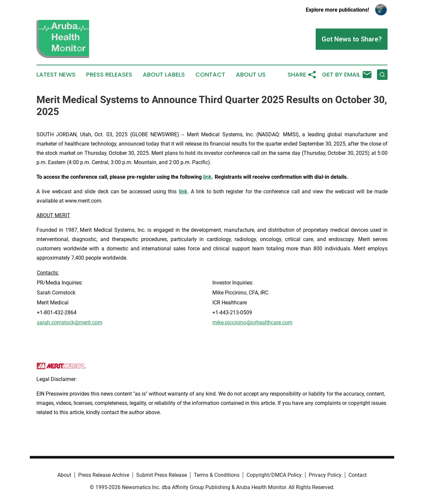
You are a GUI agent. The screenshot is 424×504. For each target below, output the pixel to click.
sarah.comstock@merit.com (70, 322)
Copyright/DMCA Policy (274, 475)
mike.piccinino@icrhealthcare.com (252, 322)
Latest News (56, 75)
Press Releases (109, 75)
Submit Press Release (161, 475)
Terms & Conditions (217, 475)
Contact (210, 75)
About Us (251, 75)
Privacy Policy (325, 475)
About (64, 475)
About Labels (164, 75)
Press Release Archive (104, 475)
